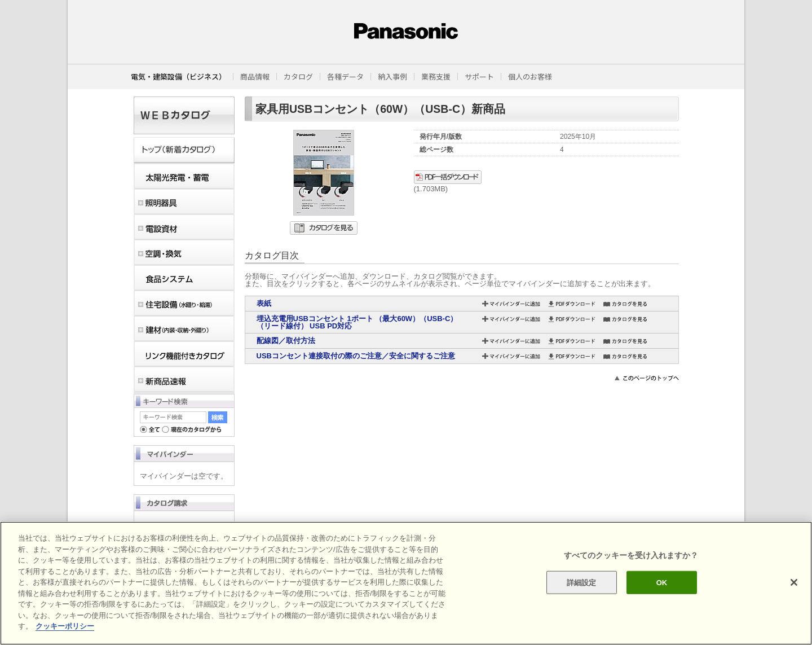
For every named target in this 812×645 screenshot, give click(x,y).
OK (662, 582)
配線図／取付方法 (286, 341)
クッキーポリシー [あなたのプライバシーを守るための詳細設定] (65, 626)
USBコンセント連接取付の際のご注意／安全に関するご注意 (356, 356)
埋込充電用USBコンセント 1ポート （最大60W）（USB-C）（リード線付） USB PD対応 (357, 322)
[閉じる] (794, 582)
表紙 (264, 303)
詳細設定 (582, 582)
